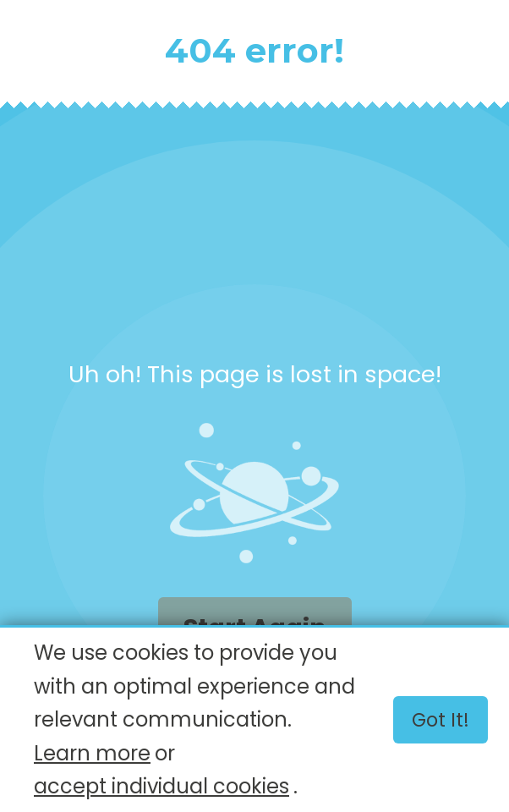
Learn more (92, 753)
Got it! (441, 720)
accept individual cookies (161, 786)
